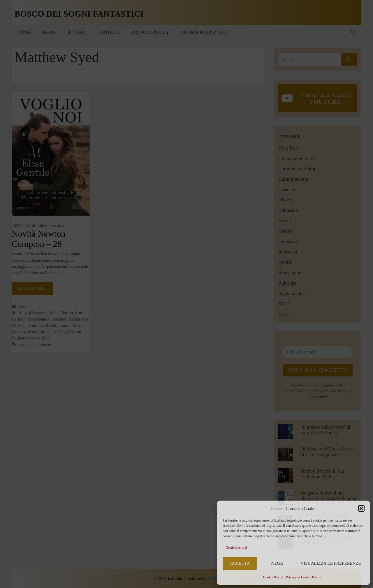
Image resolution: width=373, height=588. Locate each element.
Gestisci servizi (236, 547)
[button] (361, 508)
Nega (277, 563)
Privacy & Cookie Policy (303, 577)
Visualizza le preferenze (331, 563)
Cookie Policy (273, 577)
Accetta (240, 563)
